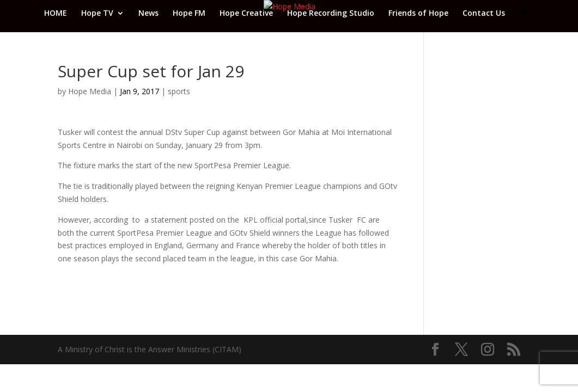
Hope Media (90, 91)
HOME (56, 14)
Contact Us (484, 14)
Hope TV (97, 14)
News (148, 14)
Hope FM (189, 14)
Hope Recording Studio (331, 14)
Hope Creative (246, 14)
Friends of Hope (418, 14)
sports (179, 91)
